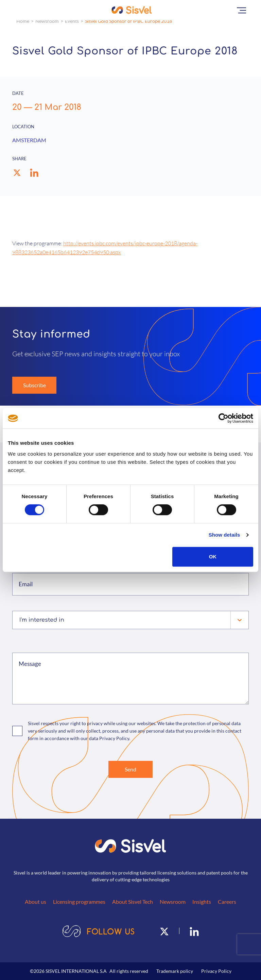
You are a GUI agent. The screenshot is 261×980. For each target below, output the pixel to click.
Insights (202, 902)
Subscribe (34, 385)
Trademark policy (175, 971)
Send (130, 769)
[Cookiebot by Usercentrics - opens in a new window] (223, 418)
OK (213, 557)
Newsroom (47, 21)
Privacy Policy (216, 971)
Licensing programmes (79, 902)
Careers (227, 902)
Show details (224, 535)
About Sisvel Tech (133, 902)
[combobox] (20, 620)
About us (36, 902)
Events (72, 21)
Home (23, 21)
